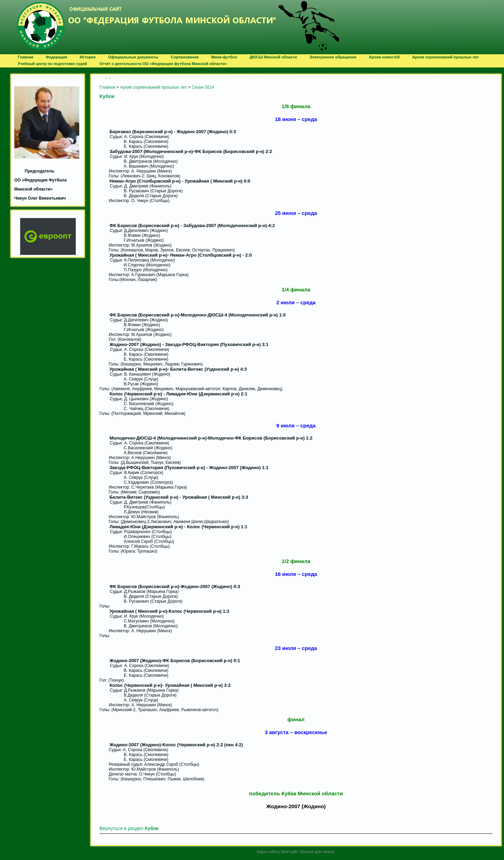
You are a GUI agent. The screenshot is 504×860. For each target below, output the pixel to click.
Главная (107, 87)
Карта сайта (267, 852)
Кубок (107, 96)
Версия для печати (318, 852)
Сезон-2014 (203, 87)
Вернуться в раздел (129, 829)
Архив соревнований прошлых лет (153, 87)
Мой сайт (289, 852)
